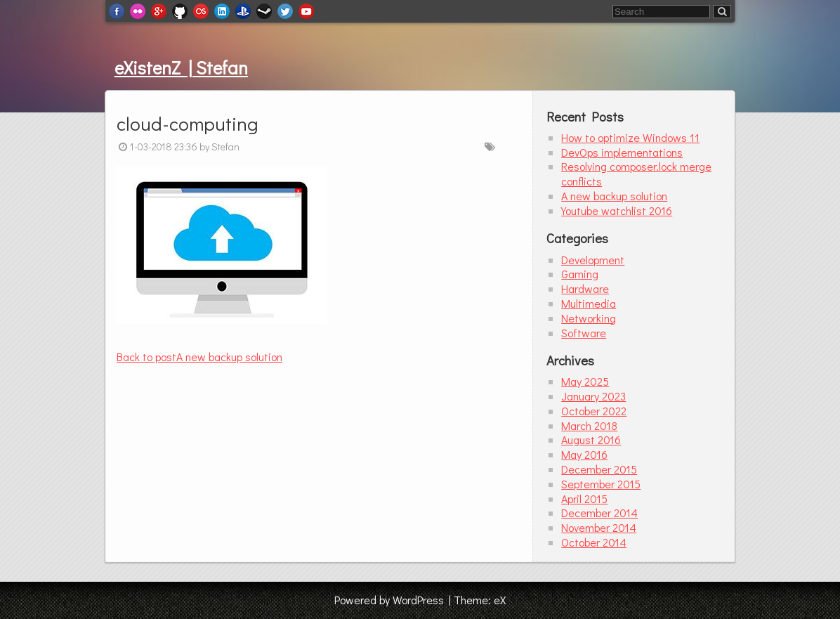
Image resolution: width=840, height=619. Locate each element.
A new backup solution (199, 357)
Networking (589, 318)
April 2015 (584, 499)
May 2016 (584, 454)
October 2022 (594, 411)
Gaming (580, 274)
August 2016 (591, 439)
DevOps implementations (622, 152)
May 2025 (585, 381)
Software (584, 333)
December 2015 (599, 469)
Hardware (585, 288)
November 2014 (599, 527)
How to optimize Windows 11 (630, 137)
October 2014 (594, 542)
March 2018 (589, 425)
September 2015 (601, 484)
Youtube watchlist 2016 (617, 210)
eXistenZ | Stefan (181, 67)
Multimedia (589, 303)
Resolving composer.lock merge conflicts (636, 174)
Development (593, 260)
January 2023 (593, 396)
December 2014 (599, 513)
